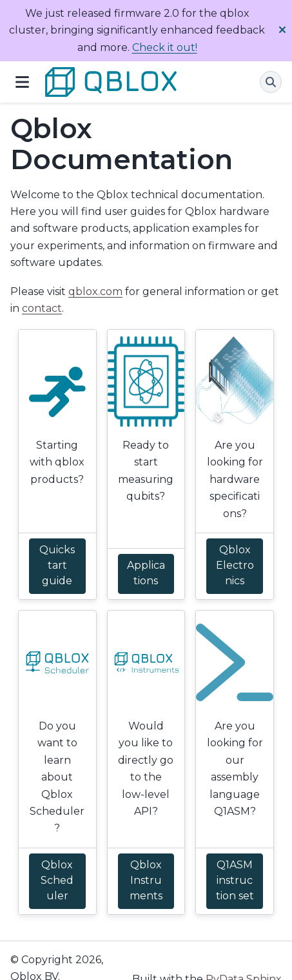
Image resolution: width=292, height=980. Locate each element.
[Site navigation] (22, 82)
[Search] (271, 82)
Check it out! (165, 47)
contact (42, 308)
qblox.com (95, 291)
